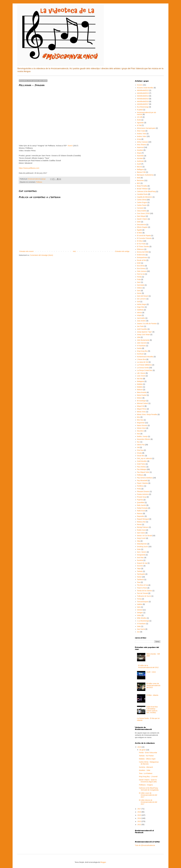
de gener (143, 750)
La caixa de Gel (143, 362)
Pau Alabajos (142, 469)
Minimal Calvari (143, 403)
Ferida (139, 277)
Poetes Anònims (143, 494)
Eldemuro (140, 249)
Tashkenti (140, 580)
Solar (139, 549)
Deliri (139, 222)
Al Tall (139, 125)
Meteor (140, 398)
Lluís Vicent (141, 376)
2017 (140, 809)
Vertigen (140, 613)
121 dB (140, 117)
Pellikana (39, 182)
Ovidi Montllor (142, 461)
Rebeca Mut (141, 522)
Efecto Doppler (142, 227)
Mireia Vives (141, 412)
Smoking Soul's (143, 547)
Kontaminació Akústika (145, 357)
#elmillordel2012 (143, 90)
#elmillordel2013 (143, 93)
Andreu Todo (142, 134)
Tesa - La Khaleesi (146, 773)
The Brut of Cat (143, 585)
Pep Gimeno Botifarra (145, 478)
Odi (138, 447)
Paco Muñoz (142, 467)
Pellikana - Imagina (146, 785)
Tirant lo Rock (142, 588)
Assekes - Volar (145, 770)
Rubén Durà (141, 530)
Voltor (139, 615)
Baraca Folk (141, 172)
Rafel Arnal (141, 511)
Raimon (140, 513)
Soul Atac (140, 558)
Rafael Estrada (142, 508)
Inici (74, 251)
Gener (139, 293)
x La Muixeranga (143, 621)
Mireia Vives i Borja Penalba (147, 414)
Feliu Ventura (142, 271)
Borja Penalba (142, 186)
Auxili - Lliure (151, 672)
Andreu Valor (142, 136)
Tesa (139, 582)
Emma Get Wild (143, 252)
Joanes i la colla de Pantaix (147, 324)
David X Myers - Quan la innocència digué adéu (148, 781)
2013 (140, 821)
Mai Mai (140, 379)
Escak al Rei (142, 260)
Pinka (139, 489)
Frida (139, 279)
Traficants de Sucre (144, 596)
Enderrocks (141, 255)
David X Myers (142, 219)
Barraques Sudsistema (145, 175)
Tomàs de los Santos (145, 591)
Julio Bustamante (143, 340)
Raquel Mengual (143, 519)
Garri (139, 282)
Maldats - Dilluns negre (147, 759)
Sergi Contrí (141, 538)
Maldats (140, 384)
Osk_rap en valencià (144, 458)
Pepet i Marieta (142, 483)
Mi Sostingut (141, 401)
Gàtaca (140, 288)
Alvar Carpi (141, 131)
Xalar (139, 626)
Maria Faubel (142, 395)
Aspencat (140, 147)
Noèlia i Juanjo (142, 436)
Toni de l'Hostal (143, 593)
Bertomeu (141, 180)
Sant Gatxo (141, 533)
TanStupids (141, 574)
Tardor (139, 577)
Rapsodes (141, 516)
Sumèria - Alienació (146, 767)
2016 (140, 812)
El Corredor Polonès (144, 238)
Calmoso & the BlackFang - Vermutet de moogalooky (149, 789)
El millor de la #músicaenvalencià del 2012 (148, 666)
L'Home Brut (141, 359)
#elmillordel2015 (143, 99)
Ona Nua (140, 450)
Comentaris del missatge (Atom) (41, 255)
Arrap (139, 139)
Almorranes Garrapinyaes (146, 128)
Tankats (140, 571)
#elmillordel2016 (143, 101)
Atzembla (140, 156)
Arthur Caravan (143, 142)
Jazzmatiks (141, 318)
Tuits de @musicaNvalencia (145, 845)
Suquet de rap (142, 563)
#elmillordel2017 (143, 104)
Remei (139, 524)
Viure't (70, 146)
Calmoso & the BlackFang (146, 191)
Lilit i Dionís (141, 373)
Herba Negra (142, 304)
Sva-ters (140, 566)
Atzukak (140, 158)
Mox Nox (140, 420)
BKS (139, 183)
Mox (139, 417)
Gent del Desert (143, 296)
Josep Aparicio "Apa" (145, 332)
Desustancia (141, 225)
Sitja (139, 541)
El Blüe (140, 233)
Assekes (140, 150)
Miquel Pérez (142, 409)
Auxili (139, 164)
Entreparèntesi (142, 257)
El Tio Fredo (141, 244)
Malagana (141, 381)
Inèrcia (139, 313)
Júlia (139, 337)
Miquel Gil (141, 406)
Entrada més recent (26, 251)
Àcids (139, 120)
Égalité (140, 230)
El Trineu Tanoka (143, 246)
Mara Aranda (142, 392)
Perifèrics (140, 486)
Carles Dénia (142, 200)
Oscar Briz (141, 456)
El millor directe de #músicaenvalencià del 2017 (148, 802)
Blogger (103, 862)
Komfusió (140, 354)
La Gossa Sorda (143, 368)
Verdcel (140, 610)
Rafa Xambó (142, 505)
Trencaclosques (143, 602)
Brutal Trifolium (142, 189)
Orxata (139, 453)
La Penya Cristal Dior (145, 370)
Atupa (139, 153)
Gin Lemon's (142, 299)
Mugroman (141, 423)
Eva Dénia (141, 266)
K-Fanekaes (141, 346)
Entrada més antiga (122, 251)
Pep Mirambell (142, 480)
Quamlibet (141, 502)
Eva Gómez (141, 268)
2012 (140, 825)
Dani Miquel (141, 216)
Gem (139, 291)
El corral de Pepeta (144, 236)
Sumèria (140, 560)
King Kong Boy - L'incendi (148, 777)
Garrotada (141, 285)
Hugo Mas (141, 307)
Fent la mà (141, 274)
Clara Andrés (142, 211)
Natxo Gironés (142, 425)
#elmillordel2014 (143, 96)
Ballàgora (140, 169)
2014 (140, 818)
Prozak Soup (142, 497)
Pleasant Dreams (143, 491)
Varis (139, 607)
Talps (139, 569)
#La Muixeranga (143, 107)
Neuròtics (140, 431)
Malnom (140, 390)
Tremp (139, 599)
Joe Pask (140, 326)
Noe (139, 434)
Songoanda (141, 555)
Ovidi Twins (141, 464)
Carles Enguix (142, 202)
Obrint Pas (141, 445)
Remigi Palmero (143, 527)
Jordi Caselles (142, 329)
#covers (140, 85)
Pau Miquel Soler (143, 472)
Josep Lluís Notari (143, 335)
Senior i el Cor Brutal (144, 536)
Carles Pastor (142, 205)
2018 (140, 747)
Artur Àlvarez (142, 145)
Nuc (138, 442)
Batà (139, 178)
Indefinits (140, 310)
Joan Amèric (141, 321)
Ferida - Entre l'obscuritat (148, 753)
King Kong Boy (142, 351)
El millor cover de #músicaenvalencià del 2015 (153, 685)
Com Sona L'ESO (143, 213)
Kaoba (139, 348)
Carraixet (140, 208)
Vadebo (140, 604)
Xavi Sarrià (141, 629)
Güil (138, 302)
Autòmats (140, 161)
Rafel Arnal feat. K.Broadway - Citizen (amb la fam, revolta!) (152, 710)
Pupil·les (140, 500)
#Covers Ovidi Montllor (145, 88)
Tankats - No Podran (146, 756)
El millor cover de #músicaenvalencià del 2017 (148, 795)
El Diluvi (140, 241)
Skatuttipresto (142, 544)
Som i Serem (142, 552)
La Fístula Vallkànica (144, 365)
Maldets (140, 387)
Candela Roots (142, 194)
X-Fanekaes (141, 624)
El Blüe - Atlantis (152, 695)
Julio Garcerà (142, 343)
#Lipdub (140, 110)
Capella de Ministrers (145, 197)
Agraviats (140, 123)
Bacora (140, 167)
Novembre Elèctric (144, 439)
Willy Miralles (142, 618)
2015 (140, 815)
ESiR (139, 263)
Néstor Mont (141, 428)
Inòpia (139, 315)
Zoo (138, 632)
